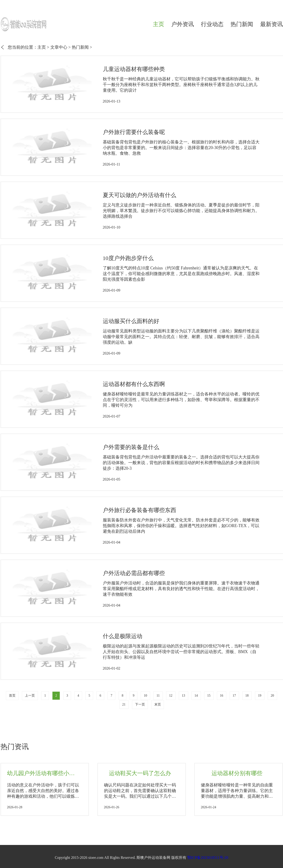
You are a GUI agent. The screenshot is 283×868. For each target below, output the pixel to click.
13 (183, 696)
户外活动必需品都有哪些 (134, 573)
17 (234, 696)
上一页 (30, 696)
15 (209, 696)
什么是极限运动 (123, 636)
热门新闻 (242, 24)
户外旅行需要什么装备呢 (134, 132)
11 (158, 696)
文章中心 (59, 47)
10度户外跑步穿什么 (128, 258)
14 (196, 696)
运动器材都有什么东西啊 (134, 384)
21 (124, 704)
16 (222, 696)
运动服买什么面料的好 (131, 321)
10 (145, 696)
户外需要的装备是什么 (131, 447)
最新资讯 (271, 24)
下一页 (140, 704)
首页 (12, 696)
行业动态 (212, 24)
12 (171, 696)
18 (247, 696)
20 (272, 696)
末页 (158, 704)
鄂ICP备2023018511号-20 (208, 858)
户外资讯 (183, 24)
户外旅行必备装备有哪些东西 (140, 510)
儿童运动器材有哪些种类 (134, 69)
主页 (159, 24)
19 (260, 696)
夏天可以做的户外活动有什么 (140, 195)
